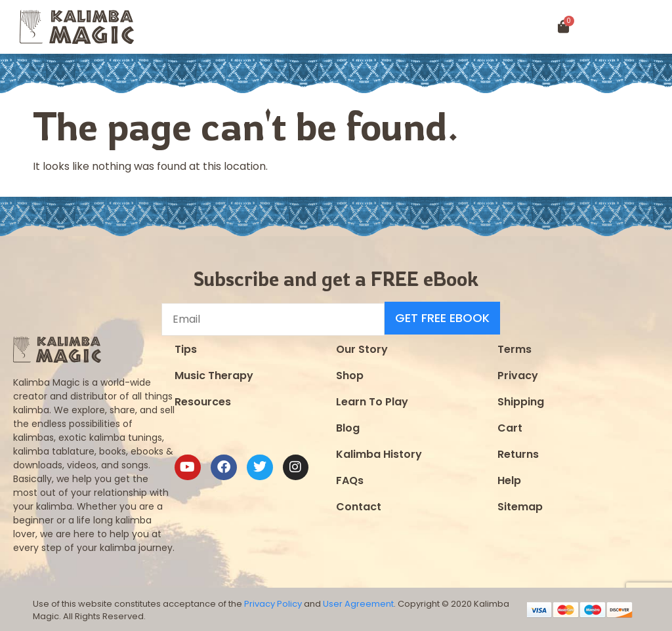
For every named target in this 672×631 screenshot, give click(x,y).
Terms (514, 347)
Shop (350, 374)
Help (509, 478)
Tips (186, 347)
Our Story (362, 347)
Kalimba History (379, 452)
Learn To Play (372, 400)
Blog (348, 426)
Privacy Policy (273, 602)
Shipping (521, 400)
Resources (203, 400)
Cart (510, 426)
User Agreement (358, 602)
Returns (518, 452)
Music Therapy (214, 374)
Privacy (518, 374)
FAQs (350, 478)
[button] (631, 27)
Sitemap (520, 505)
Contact (359, 505)
